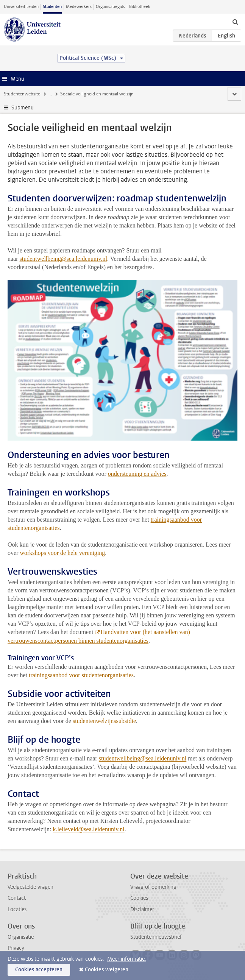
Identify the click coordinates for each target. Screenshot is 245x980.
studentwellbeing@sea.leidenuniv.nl (63, 259)
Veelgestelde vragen (30, 887)
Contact (17, 898)
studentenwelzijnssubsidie (104, 721)
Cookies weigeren (107, 970)
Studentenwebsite (22, 94)
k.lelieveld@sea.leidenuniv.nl (89, 829)
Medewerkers (79, 7)
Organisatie (21, 937)
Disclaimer (142, 909)
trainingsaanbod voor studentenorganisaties (81, 675)
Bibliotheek (140, 7)
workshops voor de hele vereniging (62, 553)
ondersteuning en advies (137, 474)
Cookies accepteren (39, 970)
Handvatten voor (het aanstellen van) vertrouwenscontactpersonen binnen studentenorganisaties (99, 636)
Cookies (139, 898)
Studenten (52, 7)
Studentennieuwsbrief (156, 937)
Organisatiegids (110, 7)
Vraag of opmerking (153, 887)
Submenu (23, 108)
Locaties (17, 909)
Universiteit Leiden (21, 7)
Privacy (16, 948)
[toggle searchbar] (235, 22)
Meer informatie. (127, 959)
